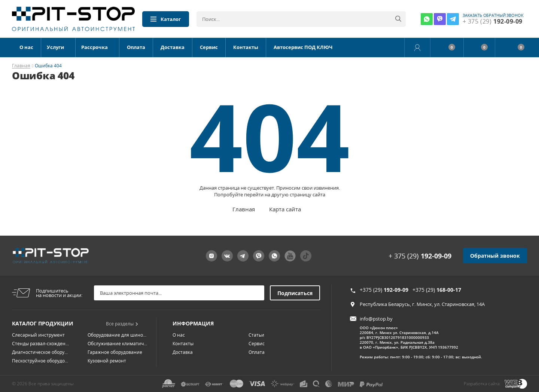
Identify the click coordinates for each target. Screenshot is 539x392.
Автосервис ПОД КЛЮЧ (303, 47)
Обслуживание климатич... (117, 344)
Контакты (246, 47)
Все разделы (122, 324)
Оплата (136, 47)
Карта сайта (285, 209)
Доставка (173, 47)
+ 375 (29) (420, 256)
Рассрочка (95, 47)
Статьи (256, 335)
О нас (26, 47)
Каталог (166, 19)
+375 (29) (384, 290)
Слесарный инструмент (38, 335)
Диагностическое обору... (40, 352)
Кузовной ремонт (107, 361)
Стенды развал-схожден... (40, 344)
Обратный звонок (495, 256)
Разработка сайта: (482, 384)
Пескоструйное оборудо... (40, 361)
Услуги (55, 47)
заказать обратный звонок (493, 15)
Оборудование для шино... (117, 335)
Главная (21, 66)
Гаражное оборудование (115, 352)
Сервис (209, 47)
